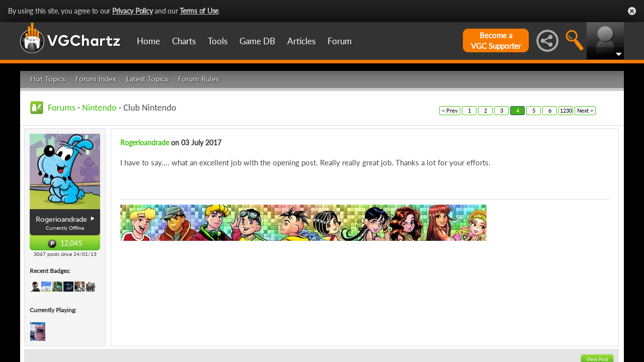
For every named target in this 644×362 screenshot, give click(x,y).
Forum (340, 41)
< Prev (450, 110)
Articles (301, 41)
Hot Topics (48, 79)
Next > (585, 110)
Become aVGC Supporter (496, 40)
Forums (62, 108)
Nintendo (99, 108)
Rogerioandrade (145, 143)
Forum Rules (198, 79)
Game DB (257, 41)
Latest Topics (147, 79)
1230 (566, 110)
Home (148, 41)
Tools (218, 41)
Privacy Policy (133, 11)
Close (632, 11)
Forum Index (96, 79)
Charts (184, 41)
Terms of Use (199, 11)
